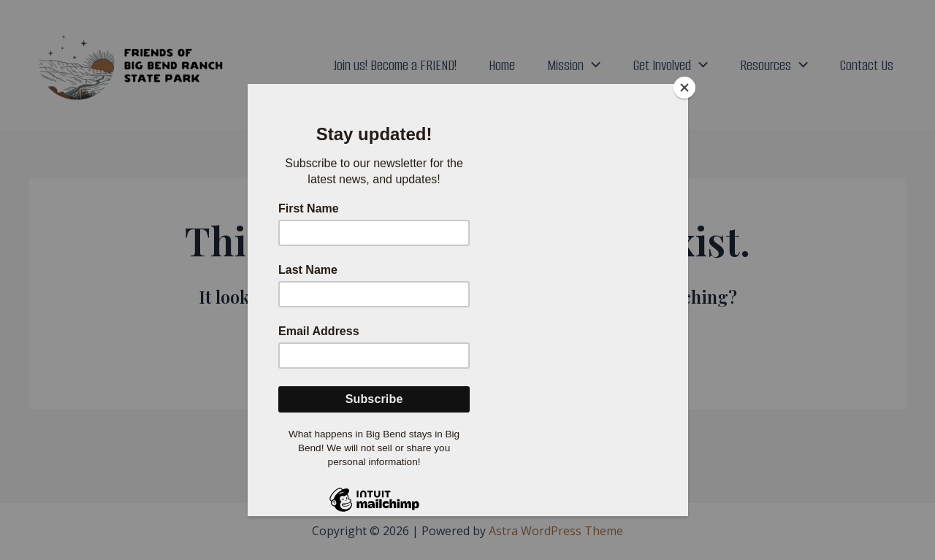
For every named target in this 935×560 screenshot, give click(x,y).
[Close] (684, 88)
